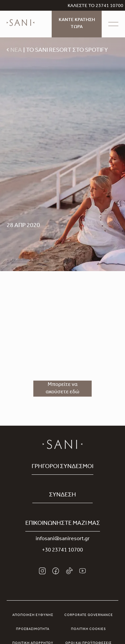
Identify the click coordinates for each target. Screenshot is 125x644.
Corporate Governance (89, 615)
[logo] (20, 27)
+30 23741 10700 (62, 551)
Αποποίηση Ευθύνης (33, 615)
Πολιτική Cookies (88, 629)
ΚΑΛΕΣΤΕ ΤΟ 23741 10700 (95, 6)
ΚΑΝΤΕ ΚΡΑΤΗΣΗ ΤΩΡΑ (77, 24)
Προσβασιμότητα (33, 629)
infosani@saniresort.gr (63, 539)
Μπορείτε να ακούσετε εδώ (62, 389)
